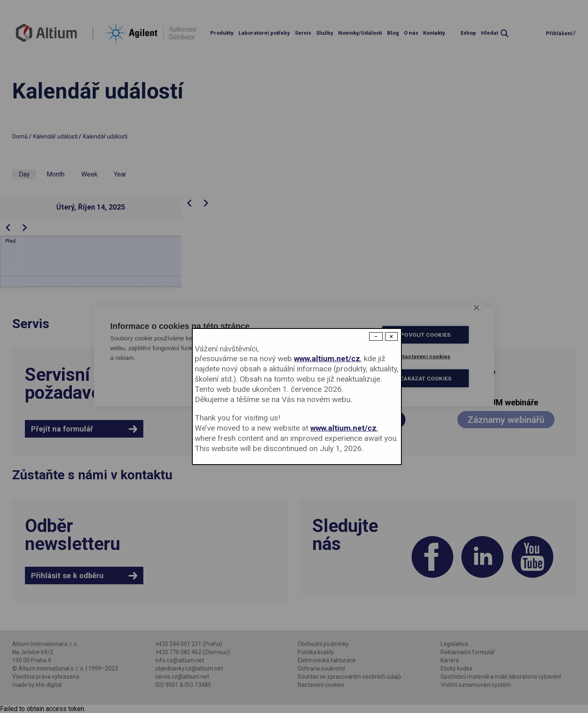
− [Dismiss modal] (376, 336)
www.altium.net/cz (327, 359)
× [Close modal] (391, 336)
